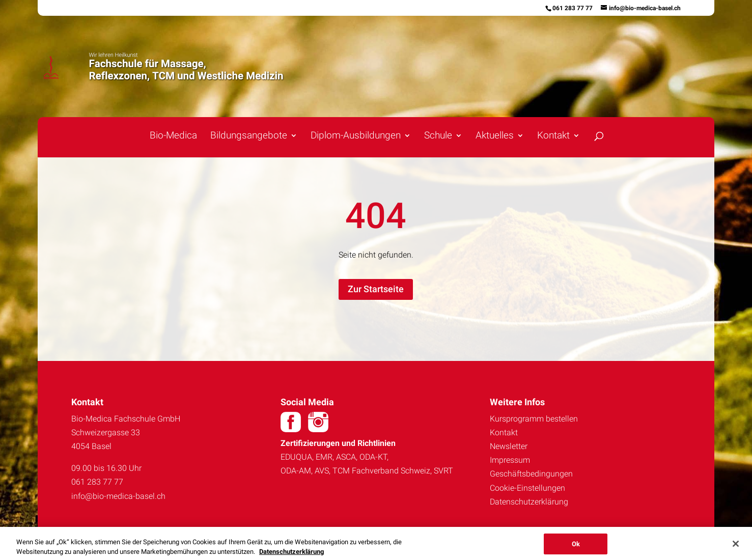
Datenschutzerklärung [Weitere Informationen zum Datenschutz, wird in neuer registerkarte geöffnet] (291, 555)
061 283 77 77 (573, 8)
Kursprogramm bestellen (534, 419)
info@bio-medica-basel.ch (118, 496)
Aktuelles (495, 136)
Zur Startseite (376, 289)
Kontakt (553, 136)
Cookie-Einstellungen (527, 488)
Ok (576, 547)
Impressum (510, 460)
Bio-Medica (173, 136)
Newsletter (509, 446)
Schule (438, 136)
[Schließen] (736, 547)
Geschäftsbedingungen (531, 474)
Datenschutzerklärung (529, 502)
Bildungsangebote (249, 136)
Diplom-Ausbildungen (356, 136)
